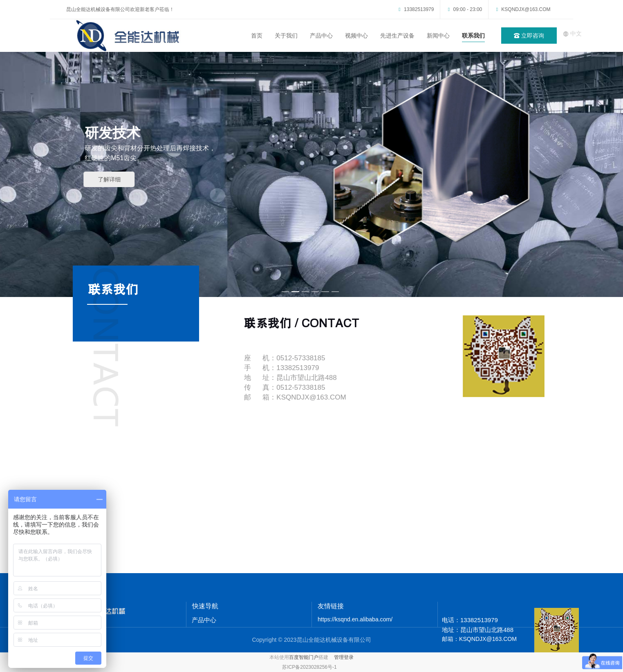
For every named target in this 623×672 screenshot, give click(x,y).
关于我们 (286, 36)
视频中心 (356, 36)
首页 (257, 36)
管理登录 (344, 657)
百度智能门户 (304, 657)
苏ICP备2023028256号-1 (309, 667)
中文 (572, 33)
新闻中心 (438, 36)
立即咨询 (529, 36)
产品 (198, 620)
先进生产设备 (397, 36)
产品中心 (321, 36)
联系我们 (473, 36)
